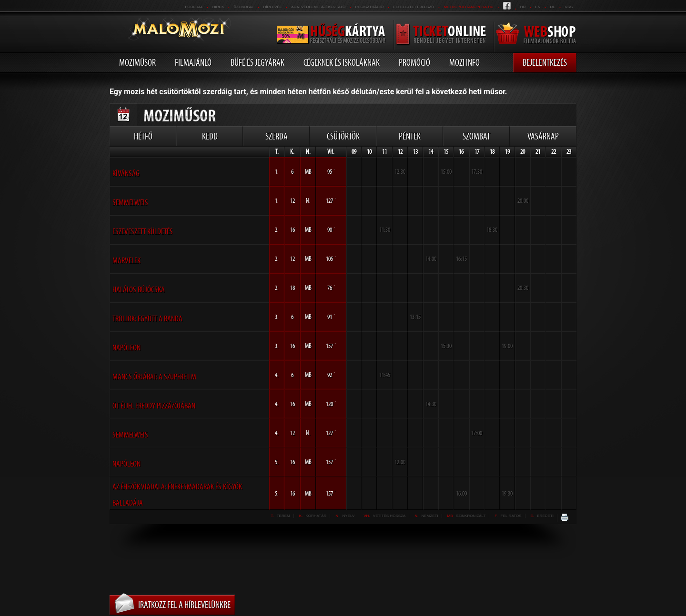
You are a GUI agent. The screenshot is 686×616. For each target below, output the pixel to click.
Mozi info (464, 62)
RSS (569, 7)
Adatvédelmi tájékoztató (318, 7)
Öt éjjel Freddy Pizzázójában (154, 406)
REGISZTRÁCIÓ (369, 7)
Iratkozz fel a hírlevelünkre (184, 605)
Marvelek (126, 260)
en (538, 7)
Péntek (410, 136)
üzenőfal (243, 7)
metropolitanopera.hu (468, 7)
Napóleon (126, 348)
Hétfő (143, 136)
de (552, 7)
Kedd (210, 136)
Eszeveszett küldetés (143, 231)
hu (523, 7)
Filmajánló (193, 62)
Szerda (277, 136)
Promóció (414, 62)
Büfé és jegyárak (257, 62)
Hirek (218, 7)
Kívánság (126, 173)
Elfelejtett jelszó (414, 7)
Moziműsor (137, 62)
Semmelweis (130, 202)
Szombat (476, 136)
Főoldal (194, 7)
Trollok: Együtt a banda (147, 318)
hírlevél (273, 7)
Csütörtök (343, 136)
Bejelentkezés (545, 62)
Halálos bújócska (139, 289)
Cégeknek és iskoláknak (342, 62)
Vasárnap (543, 136)
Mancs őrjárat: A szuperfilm (154, 377)
